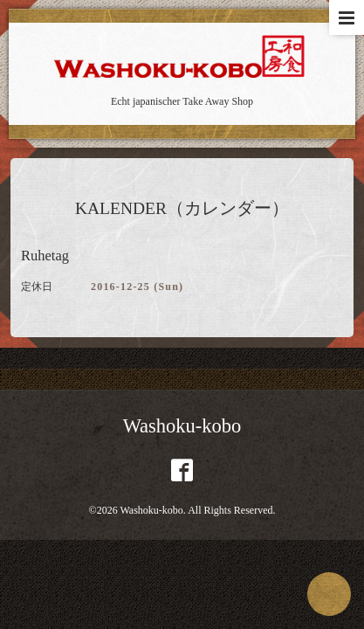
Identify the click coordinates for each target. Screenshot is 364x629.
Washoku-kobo (182, 426)
